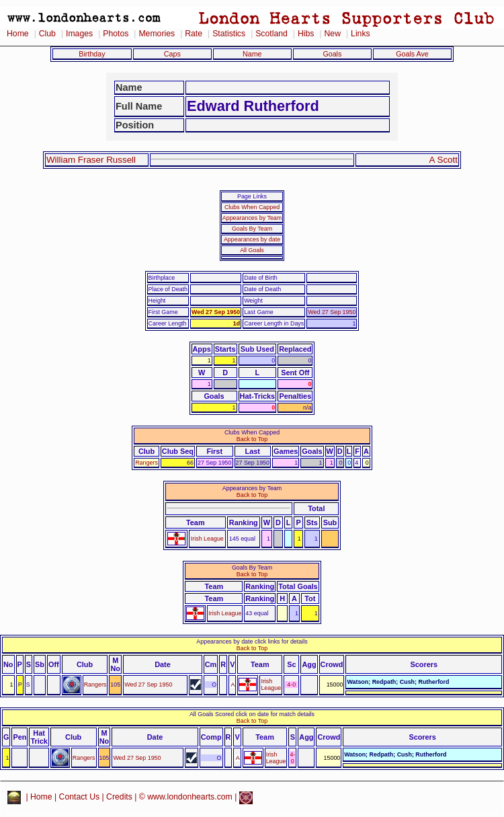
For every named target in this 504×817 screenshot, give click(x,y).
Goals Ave (412, 54)
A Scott (444, 160)
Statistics (229, 34)
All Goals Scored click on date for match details (252, 714)
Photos (116, 34)
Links (361, 34)
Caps (172, 54)
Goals (332, 54)
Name (252, 54)
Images (79, 34)
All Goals (252, 250)
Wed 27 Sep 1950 (216, 312)
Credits (119, 797)
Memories (157, 34)
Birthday (92, 54)
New (333, 34)
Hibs (306, 34)
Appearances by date (252, 239)
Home (18, 34)
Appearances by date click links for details (252, 641)
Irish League (207, 539)
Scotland (271, 34)
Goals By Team (252, 229)
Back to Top (252, 439)
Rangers (146, 463)
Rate (194, 34)
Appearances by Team (252, 218)
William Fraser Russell (91, 160)
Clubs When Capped (252, 207)
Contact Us (80, 797)
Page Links (252, 196)
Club (47, 34)
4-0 (291, 685)
